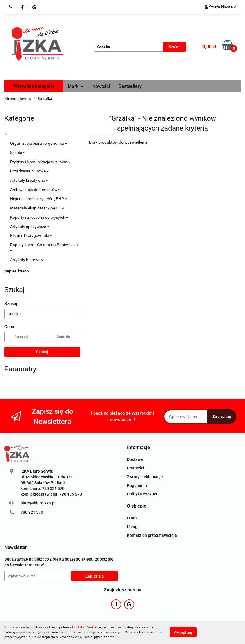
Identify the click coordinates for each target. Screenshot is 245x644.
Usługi (133, 527)
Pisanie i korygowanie (31, 235)
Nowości (101, 86)
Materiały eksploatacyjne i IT (37, 208)
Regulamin (137, 485)
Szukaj (42, 352)
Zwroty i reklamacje (145, 477)
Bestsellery (130, 86)
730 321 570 (32, 512)
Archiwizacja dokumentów (35, 190)
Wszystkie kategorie (34, 86)
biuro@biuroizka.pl (38, 503)
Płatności (136, 468)
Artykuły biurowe (27, 260)
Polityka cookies (142, 494)
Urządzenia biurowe (30, 171)
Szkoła (18, 153)
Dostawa (135, 459)
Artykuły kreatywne (29, 180)
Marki (76, 86)
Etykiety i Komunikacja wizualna (40, 162)
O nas (132, 518)
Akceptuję (183, 632)
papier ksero (16, 271)
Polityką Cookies (85, 627)
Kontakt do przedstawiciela (152, 535)
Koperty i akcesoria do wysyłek (39, 217)
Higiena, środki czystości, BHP (39, 199)
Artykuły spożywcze (30, 227)
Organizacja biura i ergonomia (39, 143)
